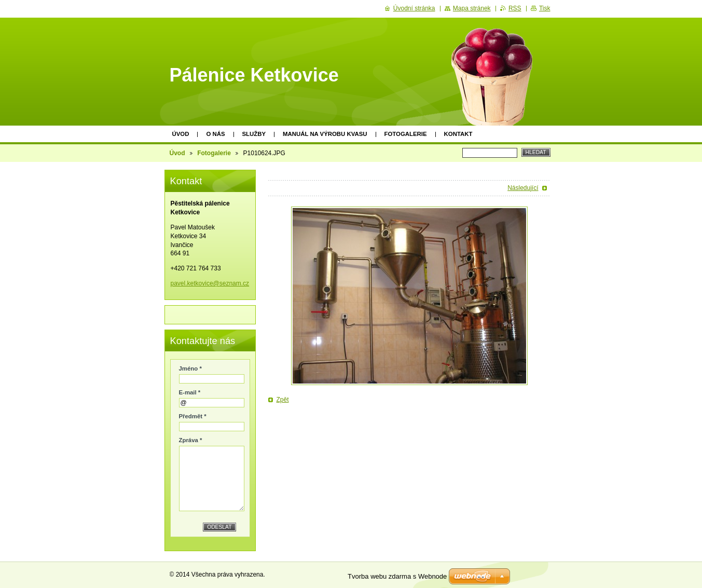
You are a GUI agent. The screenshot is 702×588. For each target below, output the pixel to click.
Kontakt (458, 134)
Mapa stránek (472, 8)
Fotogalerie (406, 134)
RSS (515, 8)
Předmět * (193, 416)
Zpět (283, 400)
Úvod (181, 134)
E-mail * (190, 392)
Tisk (545, 8)
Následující (523, 188)
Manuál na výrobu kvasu (325, 134)
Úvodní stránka (414, 8)
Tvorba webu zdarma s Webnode (397, 576)
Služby (254, 134)
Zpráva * (191, 440)
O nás (215, 134)
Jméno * (190, 368)
